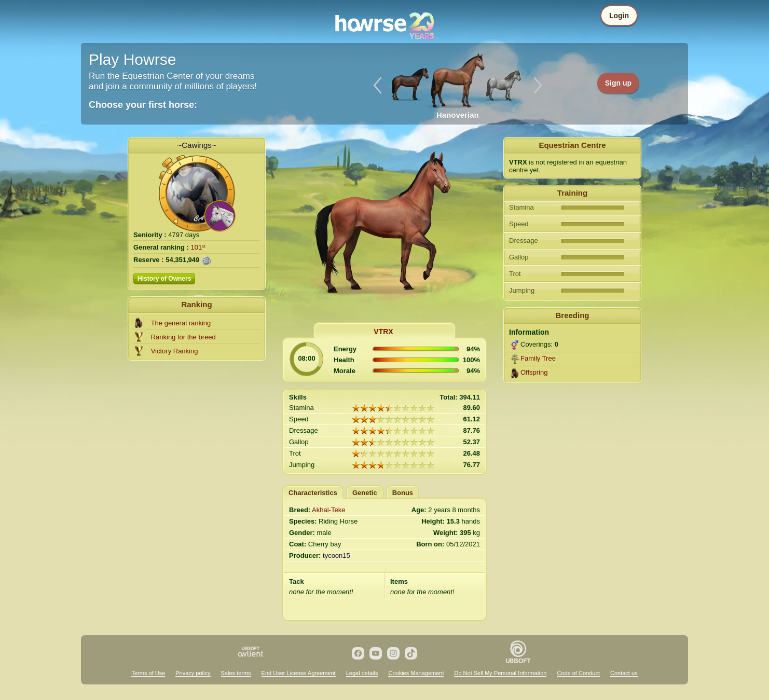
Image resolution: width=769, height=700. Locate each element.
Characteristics (313, 493)
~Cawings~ (196, 145)
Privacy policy (193, 673)
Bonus (403, 493)
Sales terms (236, 673)
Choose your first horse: (143, 105)
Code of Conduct (578, 673)
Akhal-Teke (328, 510)
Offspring (534, 372)
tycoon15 (337, 555)
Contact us (624, 673)
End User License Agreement (299, 673)
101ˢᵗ (198, 247)
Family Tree (538, 358)
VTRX (383, 332)
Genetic (365, 493)
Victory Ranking (175, 351)
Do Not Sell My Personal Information (500, 673)
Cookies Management (416, 673)
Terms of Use (148, 673)
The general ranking (181, 323)
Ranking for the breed (183, 337)
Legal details (362, 673)
